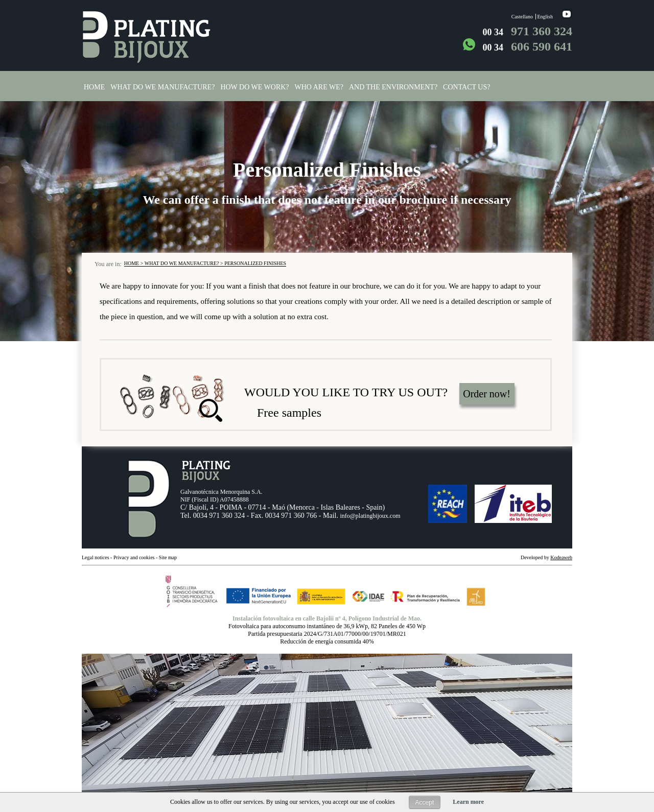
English (545, 17)
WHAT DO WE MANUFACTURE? (182, 263)
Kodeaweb (561, 557)
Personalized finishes (255, 263)
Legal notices (96, 557)
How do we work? (254, 87)
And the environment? (393, 87)
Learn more (468, 802)
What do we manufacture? (162, 87)
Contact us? (466, 87)
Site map (168, 557)
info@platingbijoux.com (370, 516)
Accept (425, 802)
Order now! (487, 394)
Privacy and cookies (135, 557)
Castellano (522, 17)
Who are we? (319, 87)
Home (94, 87)
